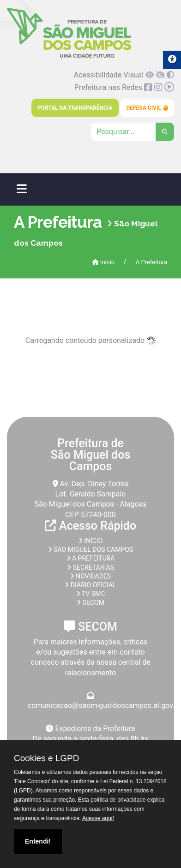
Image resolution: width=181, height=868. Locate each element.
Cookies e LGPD (47, 758)
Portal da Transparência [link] (75, 108)
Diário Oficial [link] (90, 585)
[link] (69, 56)
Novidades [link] (90, 576)
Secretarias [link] (90, 567)
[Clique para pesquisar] (133, 132)
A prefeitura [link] (91, 558)
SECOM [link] (90, 602)
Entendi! (38, 841)
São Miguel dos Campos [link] (90, 549)
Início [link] (103, 262)
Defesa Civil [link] (147, 108)
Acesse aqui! (98, 818)
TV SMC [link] (91, 594)
